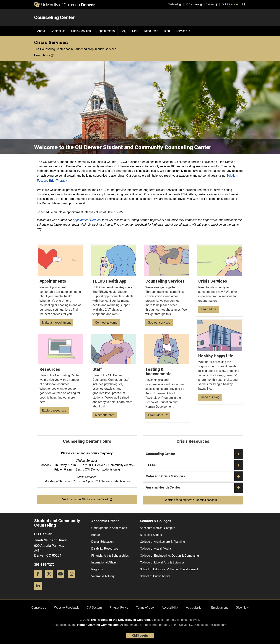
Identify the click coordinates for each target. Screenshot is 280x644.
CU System (94, 608)
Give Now (242, 608)
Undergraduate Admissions (109, 528)
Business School (151, 535)
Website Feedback (66, 608)
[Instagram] (73, 579)
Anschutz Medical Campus (157, 528)
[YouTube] (62, 579)
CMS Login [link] (140, 636)
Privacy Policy (119, 608)
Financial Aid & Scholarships (110, 556)
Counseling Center (54, 17)
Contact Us (39, 608)
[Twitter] (51, 579)
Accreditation (195, 608)
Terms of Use (145, 608)
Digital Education (102, 542)
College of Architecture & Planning (162, 542)
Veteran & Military (103, 576)
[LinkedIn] (39, 591)
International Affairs (104, 562)
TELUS (194, 465)
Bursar (96, 535)
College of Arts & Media (155, 549)
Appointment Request (87, 220)
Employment (219, 608)
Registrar (97, 569)
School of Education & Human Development (169, 569)
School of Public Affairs (155, 576)
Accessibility (170, 608)
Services (183, 31)
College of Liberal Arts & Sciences (162, 562)
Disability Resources (105, 549)
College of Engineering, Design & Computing (169, 556)
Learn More (44, 55)
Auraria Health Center (194, 488)
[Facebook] (39, 579)
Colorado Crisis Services (194, 476)
